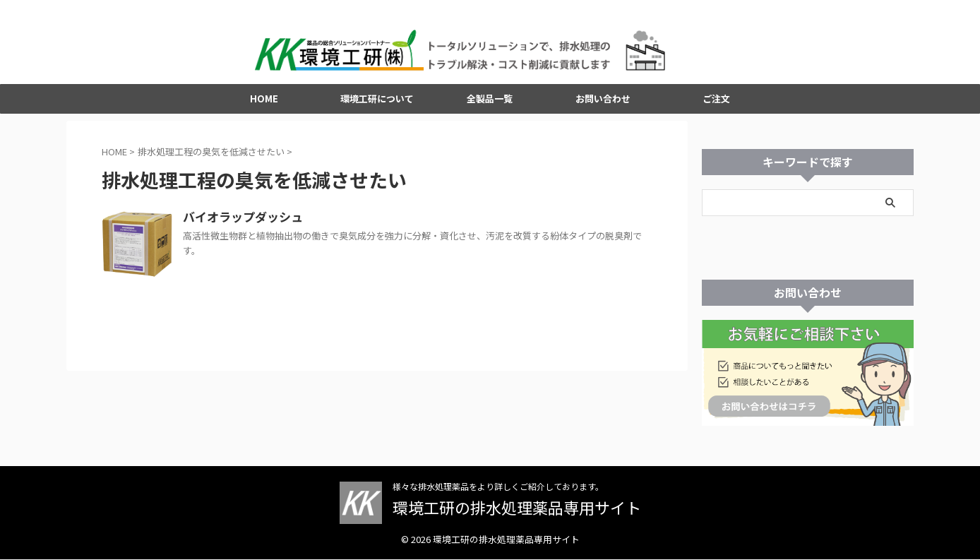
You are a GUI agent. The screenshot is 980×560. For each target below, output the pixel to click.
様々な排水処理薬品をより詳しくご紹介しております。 (498, 487)
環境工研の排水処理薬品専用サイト (517, 508)
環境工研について (377, 104)
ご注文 (716, 104)
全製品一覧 (490, 104)
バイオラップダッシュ (239, 223)
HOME (264, 104)
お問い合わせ (603, 104)
